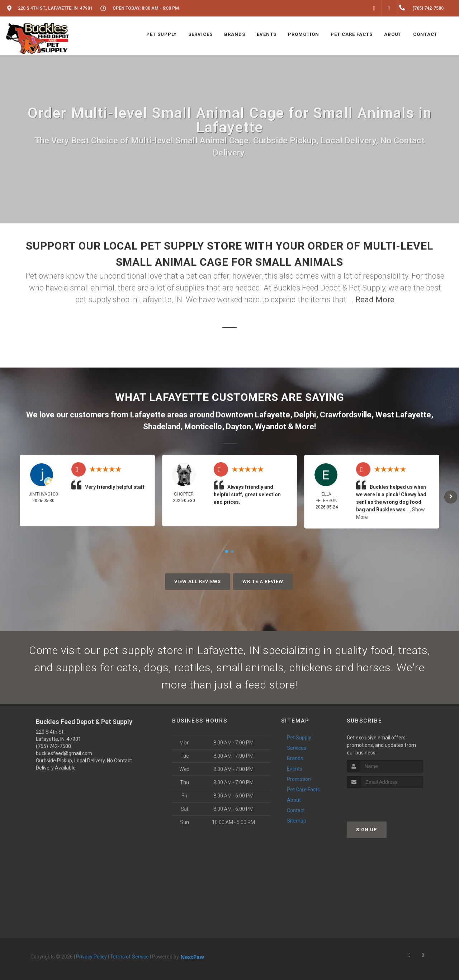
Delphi (305, 415)
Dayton (238, 427)
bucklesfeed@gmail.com (64, 753)
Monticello (203, 427)
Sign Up (367, 830)
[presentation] (385, 802)
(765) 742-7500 (53, 746)
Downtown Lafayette (253, 415)
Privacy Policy (91, 957)
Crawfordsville (346, 415)
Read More (375, 300)
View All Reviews (198, 581)
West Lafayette (403, 415)
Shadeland (162, 427)
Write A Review (263, 581)
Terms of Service (129, 957)
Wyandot (271, 427)
